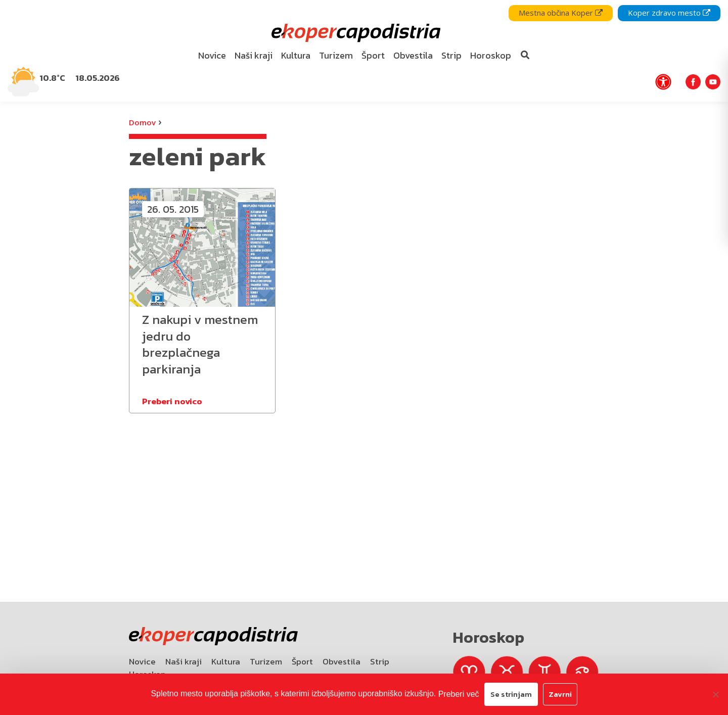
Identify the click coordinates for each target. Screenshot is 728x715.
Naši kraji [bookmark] (254, 55)
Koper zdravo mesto (669, 13)
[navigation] (364, 51)
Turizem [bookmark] (336, 55)
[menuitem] (212, 56)
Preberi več (459, 694)
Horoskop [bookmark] (491, 55)
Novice (142, 661)
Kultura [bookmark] (296, 55)
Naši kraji (184, 661)
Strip (380, 661)
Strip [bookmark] (451, 55)
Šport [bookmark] (373, 55)
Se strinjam (511, 694)
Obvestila (342, 661)
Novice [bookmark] (212, 55)
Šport (302, 661)
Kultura (226, 661)
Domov (142, 122)
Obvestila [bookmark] (413, 55)
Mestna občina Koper (561, 13)
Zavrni (560, 694)
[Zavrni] (715, 694)
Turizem (266, 661)
